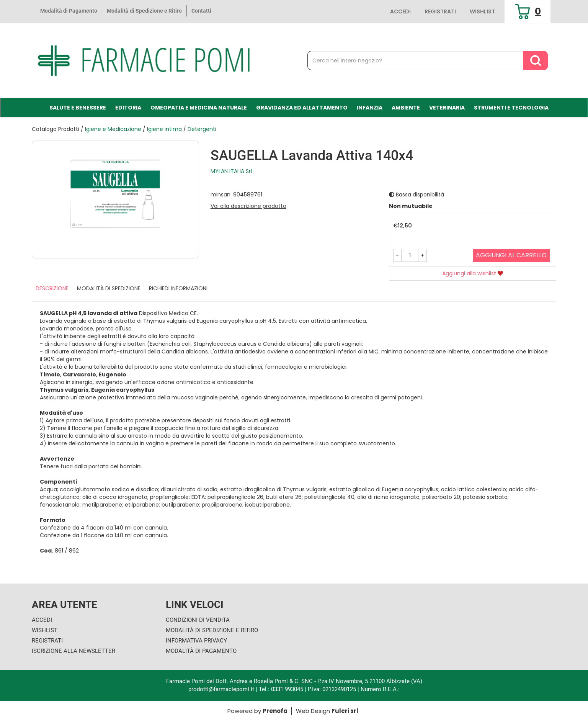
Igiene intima (164, 129)
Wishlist (482, 11)
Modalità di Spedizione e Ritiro (144, 11)
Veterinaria (447, 108)
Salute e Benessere (78, 108)
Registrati (440, 11)
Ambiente (406, 108)
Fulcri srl (345, 711)
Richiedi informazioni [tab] (178, 288)
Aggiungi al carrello (511, 255)
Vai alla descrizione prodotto (248, 206)
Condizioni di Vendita (198, 620)
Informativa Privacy (196, 641)
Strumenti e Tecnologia (511, 108)
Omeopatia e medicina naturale (199, 108)
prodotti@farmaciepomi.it (222, 689)
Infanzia (370, 108)
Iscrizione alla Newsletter (73, 651)
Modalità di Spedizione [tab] (109, 288)
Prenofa (275, 711)
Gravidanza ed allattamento (302, 108)
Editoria (128, 108)
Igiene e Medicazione (113, 129)
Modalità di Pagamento (69, 11)
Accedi (400, 11)
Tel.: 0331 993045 (281, 689)
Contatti (201, 11)
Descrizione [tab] (52, 288)
